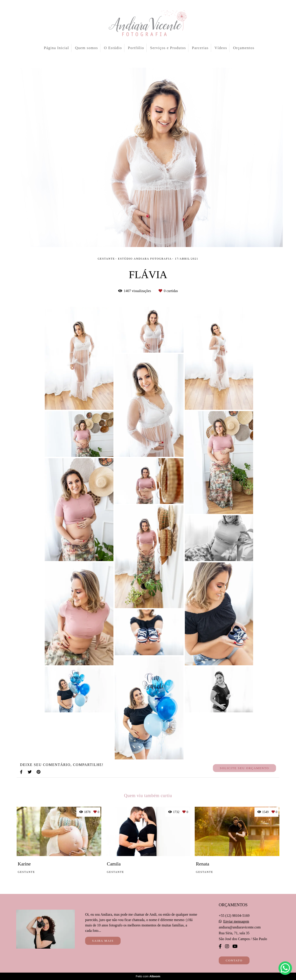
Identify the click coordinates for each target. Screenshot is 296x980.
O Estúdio (113, 48)
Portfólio (136, 48)
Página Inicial (56, 48)
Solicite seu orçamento (244, 768)
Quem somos (86, 48)
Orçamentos (244, 48)
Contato (234, 960)
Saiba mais (103, 941)
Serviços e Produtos (168, 48)
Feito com (148, 976)
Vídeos (221, 48)
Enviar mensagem (236, 921)
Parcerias (200, 48)
